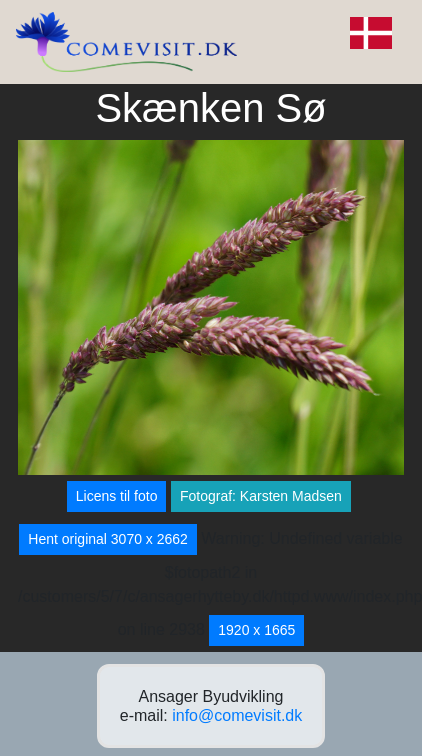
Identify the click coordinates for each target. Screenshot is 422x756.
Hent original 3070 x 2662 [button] (108, 539)
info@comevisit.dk (237, 715)
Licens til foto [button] (117, 496)
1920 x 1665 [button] (256, 630)
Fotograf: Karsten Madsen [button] (261, 496)
